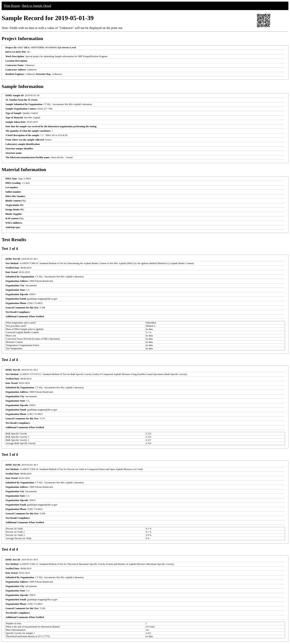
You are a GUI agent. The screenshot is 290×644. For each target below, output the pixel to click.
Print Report (12, 6)
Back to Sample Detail (37, 6)
